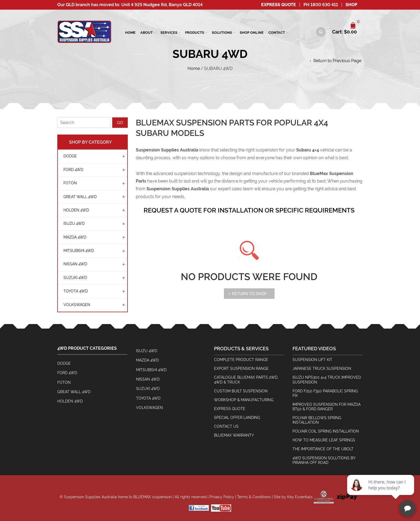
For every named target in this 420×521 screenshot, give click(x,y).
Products (195, 33)
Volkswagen (77, 305)
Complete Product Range (241, 360)
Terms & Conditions (254, 497)
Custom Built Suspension (241, 391)
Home (130, 33)
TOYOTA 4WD (76, 291)
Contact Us (226, 426)
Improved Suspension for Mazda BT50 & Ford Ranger (327, 407)
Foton (70, 183)
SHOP (351, 5)
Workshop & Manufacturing (244, 400)
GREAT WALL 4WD (80, 197)
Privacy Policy (222, 497)
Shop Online (252, 33)
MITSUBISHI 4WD (79, 251)
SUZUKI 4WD (75, 278)
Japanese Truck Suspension (322, 369)
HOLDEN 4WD (76, 210)
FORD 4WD (73, 170)
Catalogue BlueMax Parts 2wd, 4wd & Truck (246, 380)
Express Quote (279, 5)
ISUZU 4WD (74, 224)
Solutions (222, 33)
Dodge (70, 156)
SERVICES (169, 33)
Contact (277, 33)
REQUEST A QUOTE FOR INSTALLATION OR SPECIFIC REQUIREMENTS (249, 210)
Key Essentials (300, 497)
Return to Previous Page (337, 61)
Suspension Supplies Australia (90, 497)
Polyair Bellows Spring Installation (317, 420)
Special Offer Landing (237, 418)
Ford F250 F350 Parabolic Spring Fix (325, 393)
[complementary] (381, 492)
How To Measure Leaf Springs (324, 440)
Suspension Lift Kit (312, 360)
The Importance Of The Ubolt (323, 449)
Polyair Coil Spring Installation (326, 431)
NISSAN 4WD (75, 264)
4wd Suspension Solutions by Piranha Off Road (324, 460)
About (147, 33)
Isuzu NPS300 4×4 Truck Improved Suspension (327, 380)
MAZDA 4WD (75, 237)
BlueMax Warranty (234, 435)
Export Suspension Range (241, 369)
